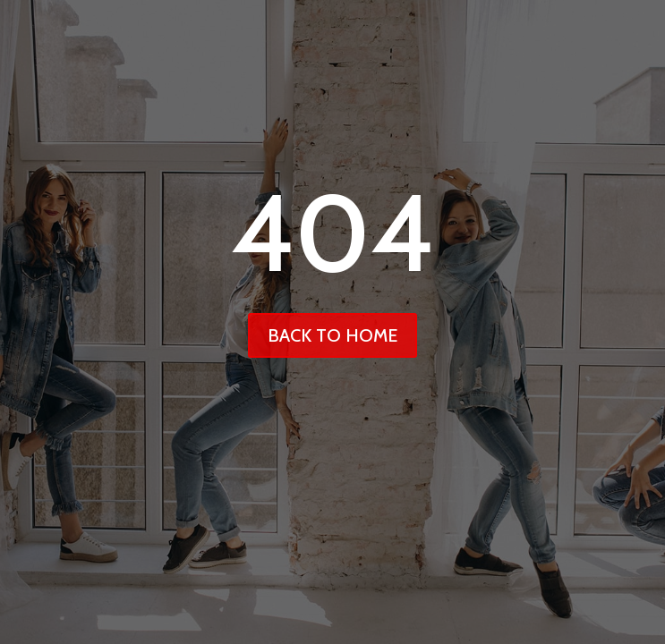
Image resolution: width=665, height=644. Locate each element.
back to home (332, 335)
